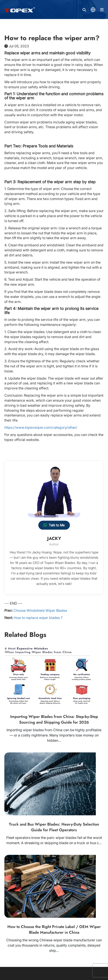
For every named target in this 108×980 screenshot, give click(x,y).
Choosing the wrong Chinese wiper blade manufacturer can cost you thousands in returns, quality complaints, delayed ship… (54, 945)
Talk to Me (54, 525)
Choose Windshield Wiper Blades (40, 610)
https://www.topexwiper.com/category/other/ (41, 427)
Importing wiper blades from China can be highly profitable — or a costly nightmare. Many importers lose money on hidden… (54, 735)
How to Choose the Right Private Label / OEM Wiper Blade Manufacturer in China (54, 930)
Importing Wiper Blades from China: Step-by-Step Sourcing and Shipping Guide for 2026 (54, 719)
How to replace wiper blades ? (38, 618)
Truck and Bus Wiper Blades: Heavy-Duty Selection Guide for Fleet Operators (54, 827)
